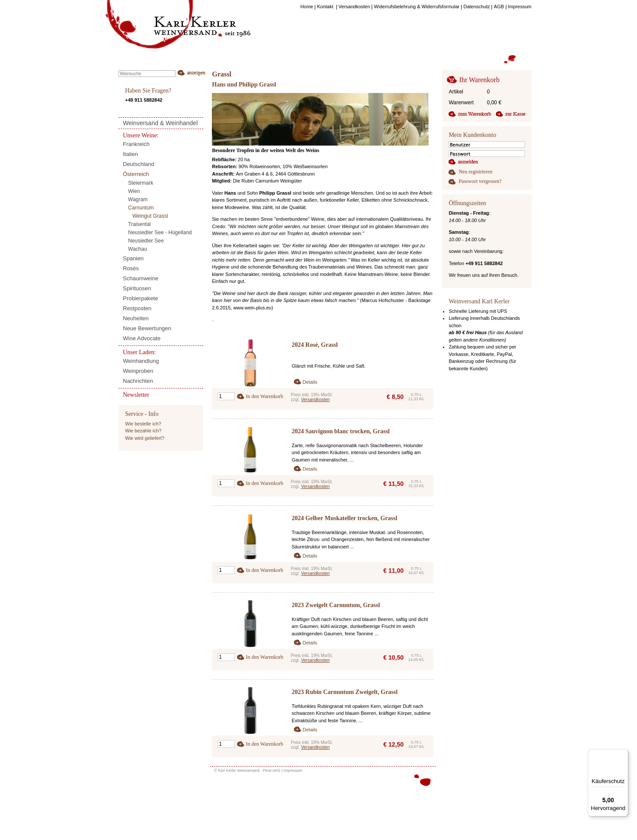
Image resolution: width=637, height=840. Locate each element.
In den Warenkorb (264, 396)
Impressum (293, 770)
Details (310, 382)
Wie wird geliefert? (145, 438)
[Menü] (623, 754)
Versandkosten (315, 400)
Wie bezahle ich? (143, 431)
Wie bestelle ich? (143, 424)
